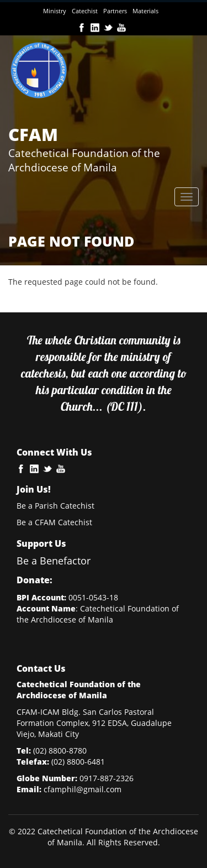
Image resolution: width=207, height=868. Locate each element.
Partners (115, 11)
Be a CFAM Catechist (54, 522)
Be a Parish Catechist (55, 506)
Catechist (85, 11)
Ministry (55, 11)
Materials (145, 11)
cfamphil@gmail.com (83, 789)
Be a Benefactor (54, 561)
